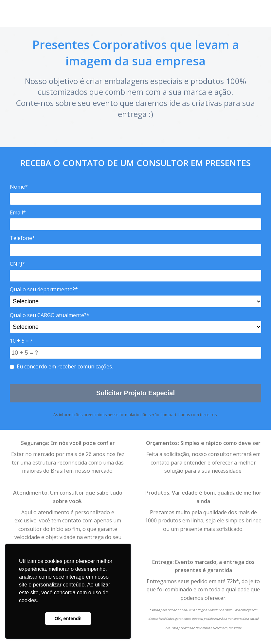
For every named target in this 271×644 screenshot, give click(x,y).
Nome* (19, 187)
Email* (18, 212)
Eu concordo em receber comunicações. (61, 366)
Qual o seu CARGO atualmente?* (50, 315)
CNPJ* (18, 264)
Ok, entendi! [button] (68, 619)
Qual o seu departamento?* (44, 289)
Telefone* (22, 238)
